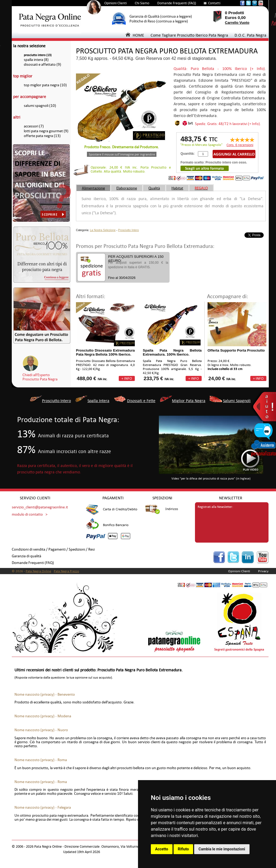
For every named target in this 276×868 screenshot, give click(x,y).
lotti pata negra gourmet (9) (46, 131)
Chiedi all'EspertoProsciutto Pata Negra (40, 377)
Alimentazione (93, 188)
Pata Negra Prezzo (66, 571)
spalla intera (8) (36, 60)
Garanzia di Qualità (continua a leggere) (161, 16)
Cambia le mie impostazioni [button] (222, 849)
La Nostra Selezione (103, 230)
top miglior (23, 76)
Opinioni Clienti (116, 3)
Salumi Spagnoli (237, 401)
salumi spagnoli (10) (40, 106)
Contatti (214, 3)
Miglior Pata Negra (189, 401)
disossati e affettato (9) (43, 65)
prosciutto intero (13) (38, 55)
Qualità (154, 188)
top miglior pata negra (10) (45, 85)
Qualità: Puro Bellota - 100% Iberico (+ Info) (219, 69)
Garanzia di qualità (26, 556)
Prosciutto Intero (129, 230)
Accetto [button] (162, 849)
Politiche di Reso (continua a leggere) (159, 21)
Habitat (177, 188)
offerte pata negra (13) (42, 136)
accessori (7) (34, 126)
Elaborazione (127, 188)
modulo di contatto (27, 514)
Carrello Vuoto (237, 23)
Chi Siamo (142, 3)
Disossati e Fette (141, 401)
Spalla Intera (98, 401)
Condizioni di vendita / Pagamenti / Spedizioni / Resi (53, 549)
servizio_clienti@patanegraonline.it (40, 507)
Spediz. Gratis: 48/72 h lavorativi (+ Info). (228, 124)
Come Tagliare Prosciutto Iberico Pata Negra (189, 35)
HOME (135, 35)
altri (17, 117)
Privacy (263, 571)
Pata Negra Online (38, 571)
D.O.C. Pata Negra (250, 35)
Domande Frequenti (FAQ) (177, 3)
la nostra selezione (29, 46)
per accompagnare (30, 97)
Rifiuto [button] (183, 849)
